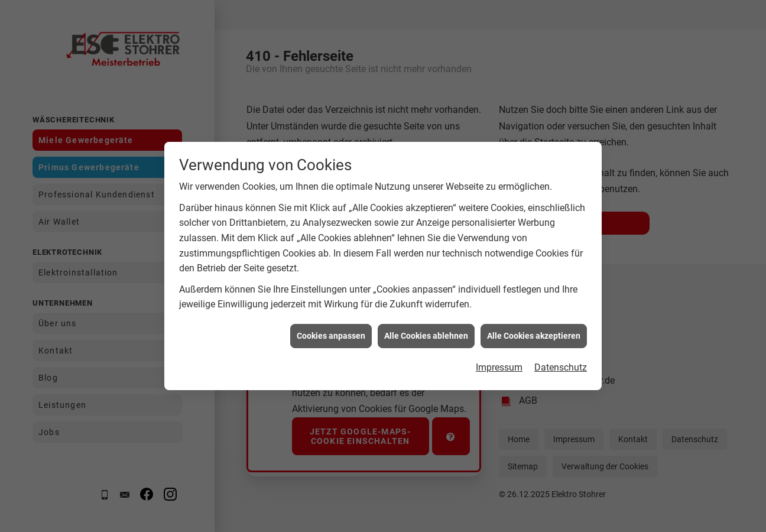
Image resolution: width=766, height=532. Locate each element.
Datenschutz (561, 367)
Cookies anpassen (331, 335)
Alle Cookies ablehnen (426, 335)
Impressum (499, 367)
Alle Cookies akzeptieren (534, 335)
